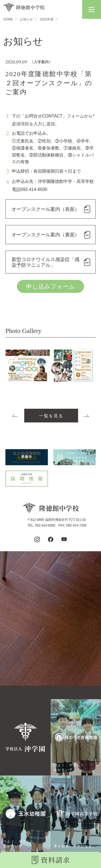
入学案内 (41, 62)
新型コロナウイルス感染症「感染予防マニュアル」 (46, 262)
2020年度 (47, 19)
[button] (92, 9)
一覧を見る (51, 416)
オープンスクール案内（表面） (46, 209)
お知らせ (26, 19)
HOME (8, 19)
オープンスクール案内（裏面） (46, 235)
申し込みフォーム (50, 287)
